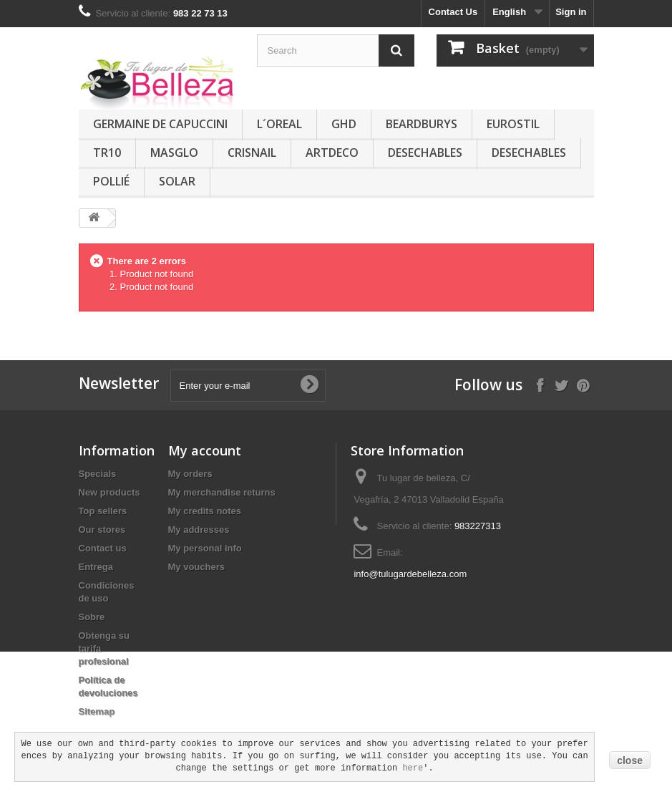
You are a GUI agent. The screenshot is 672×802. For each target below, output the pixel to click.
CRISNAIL (252, 153)
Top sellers (103, 511)
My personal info (205, 548)
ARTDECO (332, 153)
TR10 (107, 153)
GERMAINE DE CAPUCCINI (160, 124)
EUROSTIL (513, 124)
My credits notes (205, 511)
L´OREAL (279, 124)
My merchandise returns (222, 492)
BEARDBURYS (422, 124)
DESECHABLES (425, 153)
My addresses (199, 530)
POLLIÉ (111, 181)
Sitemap (97, 711)
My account (205, 450)
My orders (190, 474)
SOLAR (177, 181)
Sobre (92, 617)
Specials (98, 474)
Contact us (103, 548)
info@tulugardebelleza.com (410, 574)
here (413, 768)
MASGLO (174, 153)
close (630, 760)
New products (109, 492)
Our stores (102, 530)
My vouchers (196, 567)
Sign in (571, 12)
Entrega (96, 567)
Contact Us (453, 12)
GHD (344, 124)
